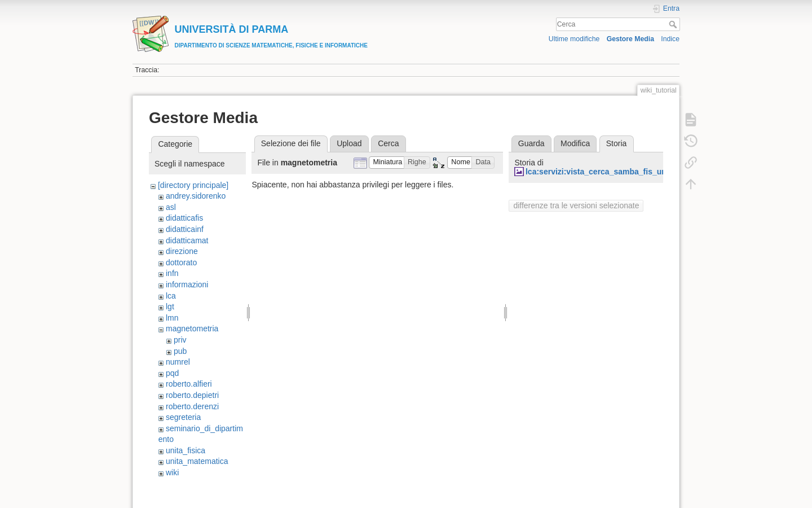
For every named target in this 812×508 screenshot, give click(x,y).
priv (180, 340)
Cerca (674, 24)
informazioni (187, 284)
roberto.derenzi (192, 406)
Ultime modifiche (574, 39)
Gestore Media (630, 39)
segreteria (183, 417)
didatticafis (184, 218)
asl (171, 207)
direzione (182, 251)
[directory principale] (193, 185)
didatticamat (187, 240)
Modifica (575, 143)
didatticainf (185, 229)
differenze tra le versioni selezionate (576, 205)
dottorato (181, 262)
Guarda (531, 143)
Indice (670, 39)
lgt (170, 306)
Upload (349, 143)
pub (180, 351)
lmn (172, 318)
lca (171, 296)
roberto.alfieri (189, 384)
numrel (178, 362)
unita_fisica (186, 450)
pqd (172, 373)
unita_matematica (197, 461)
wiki (172, 472)
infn (172, 273)
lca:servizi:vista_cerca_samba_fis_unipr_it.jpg (613, 172)
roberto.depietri (192, 395)
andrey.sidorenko (196, 196)
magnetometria (192, 329)
